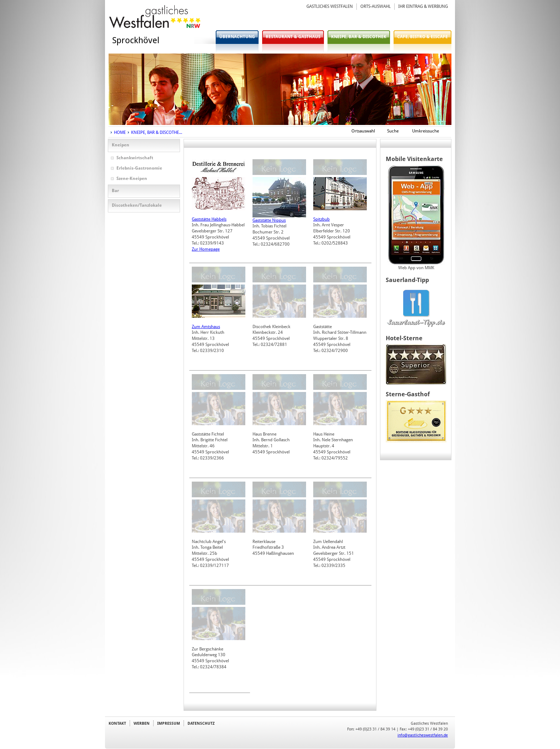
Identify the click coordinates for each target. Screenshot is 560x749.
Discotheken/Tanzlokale (137, 205)
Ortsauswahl (363, 131)
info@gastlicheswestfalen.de (423, 735)
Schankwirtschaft (135, 158)
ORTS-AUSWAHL (376, 6)
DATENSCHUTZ (201, 723)
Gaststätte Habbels (209, 219)
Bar (115, 191)
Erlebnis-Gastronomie (139, 168)
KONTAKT (117, 723)
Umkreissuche (426, 131)
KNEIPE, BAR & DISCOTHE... (157, 132)
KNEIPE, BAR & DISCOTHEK (359, 37)
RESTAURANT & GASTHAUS (293, 37)
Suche (393, 131)
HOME (120, 132)
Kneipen (121, 145)
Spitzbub (321, 219)
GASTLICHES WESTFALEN (330, 6)
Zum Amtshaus (206, 327)
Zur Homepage (206, 249)
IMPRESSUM (169, 723)
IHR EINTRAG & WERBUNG (423, 6)
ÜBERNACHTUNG (237, 37)
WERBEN (142, 723)
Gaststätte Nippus (269, 220)
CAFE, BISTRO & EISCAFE (422, 37)
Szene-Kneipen (132, 179)
